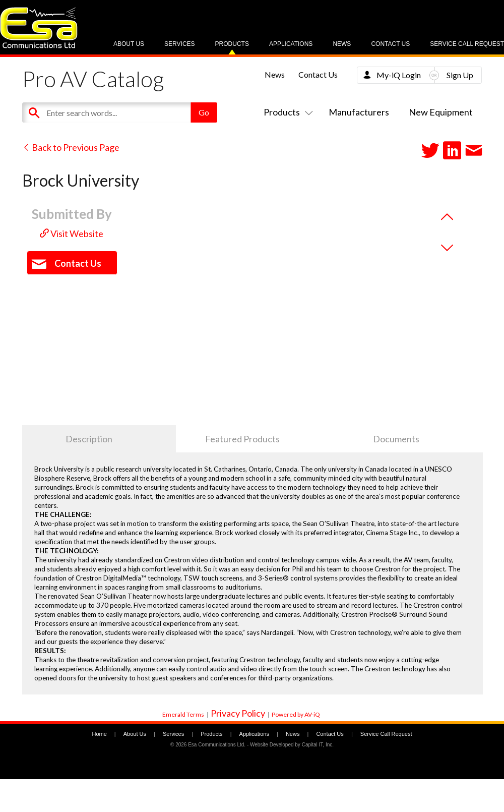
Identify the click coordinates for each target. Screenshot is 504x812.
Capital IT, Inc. (318, 745)
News (342, 44)
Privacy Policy (238, 713)
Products (232, 44)
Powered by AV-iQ (296, 714)
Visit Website (72, 234)
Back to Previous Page (71, 147)
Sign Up (460, 75)
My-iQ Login (399, 75)
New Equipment (441, 112)
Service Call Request (467, 44)
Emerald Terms (183, 714)
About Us (129, 44)
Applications (291, 44)
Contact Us (390, 44)
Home (99, 734)
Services (179, 44)
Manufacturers (359, 112)
